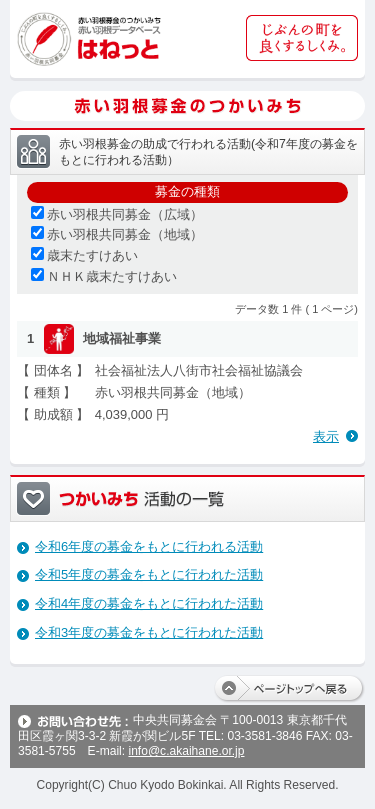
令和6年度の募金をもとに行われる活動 (149, 546)
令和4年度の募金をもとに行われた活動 (149, 603)
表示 (326, 436)
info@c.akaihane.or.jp (186, 751)
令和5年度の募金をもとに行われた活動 (149, 574)
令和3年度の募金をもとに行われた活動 (149, 632)
